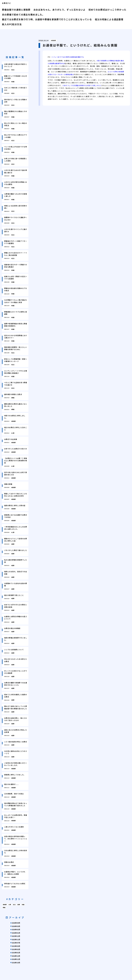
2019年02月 (16, 949)
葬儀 (4, 907)
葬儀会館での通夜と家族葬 (16, 10)
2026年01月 (16, 933)
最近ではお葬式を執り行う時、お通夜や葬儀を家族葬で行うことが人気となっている (47, 19)
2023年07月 (16, 943)
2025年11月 (16, 939)
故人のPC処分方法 (12, 24)
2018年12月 (16, 956)
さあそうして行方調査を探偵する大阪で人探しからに (82, 85)
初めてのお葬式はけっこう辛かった (107, 10)
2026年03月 (16, 926)
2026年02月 (16, 929)
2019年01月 (16, 953)
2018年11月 (16, 959)
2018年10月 (16, 963)
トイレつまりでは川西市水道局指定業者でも (68, 57)
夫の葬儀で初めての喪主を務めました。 (23, 15)
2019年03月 (16, 946)
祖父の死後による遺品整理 (109, 19)
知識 (23, 904)
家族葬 (54, 40)
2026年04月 (16, 923)
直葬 (19, 904)
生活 (14, 904)
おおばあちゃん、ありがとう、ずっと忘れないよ (59, 10)
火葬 (10, 904)
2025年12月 (16, 936)
